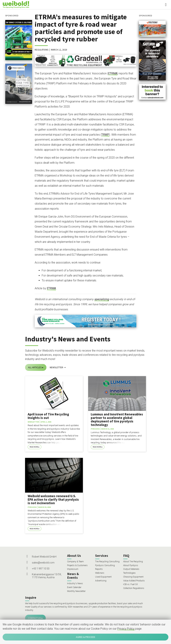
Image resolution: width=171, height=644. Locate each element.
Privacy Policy (126, 629)
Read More (34, 447)
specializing (102, 299)
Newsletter (56, 367)
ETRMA (113, 73)
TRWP (105, 135)
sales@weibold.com (43, 563)
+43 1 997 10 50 (41, 569)
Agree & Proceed (85, 637)
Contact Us (35, 618)
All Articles (35, 367)
